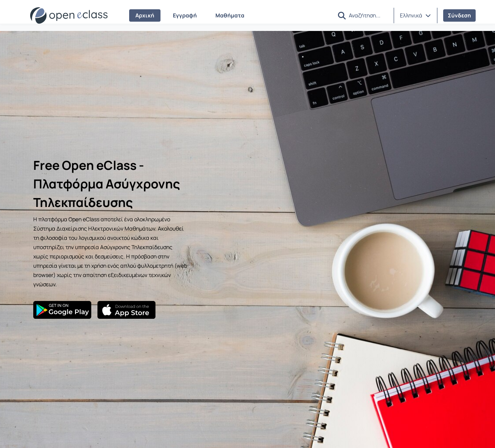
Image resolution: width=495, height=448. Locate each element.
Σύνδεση (459, 15)
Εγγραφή (185, 15)
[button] (342, 16)
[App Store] (126, 310)
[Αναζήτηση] (368, 15)
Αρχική (145, 15)
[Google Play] (62, 310)
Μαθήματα (230, 15)
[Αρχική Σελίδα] (69, 15)
